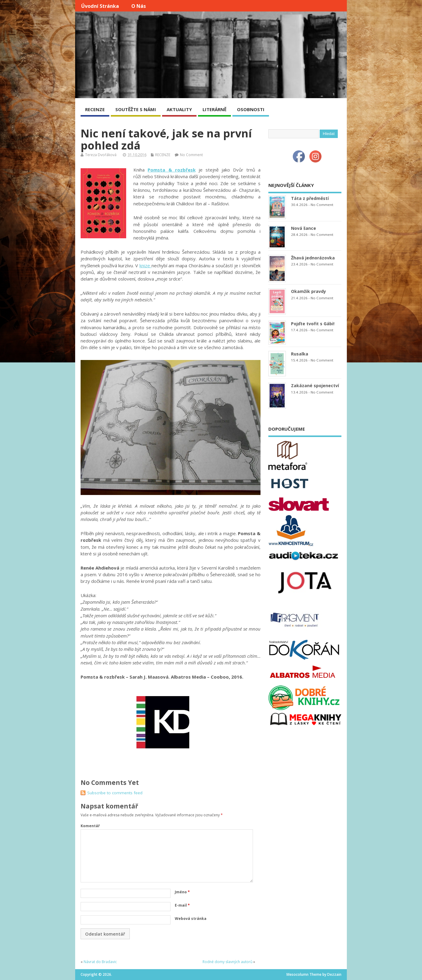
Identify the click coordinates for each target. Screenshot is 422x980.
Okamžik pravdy (309, 291)
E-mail (182, 905)
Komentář (90, 826)
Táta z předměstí (310, 198)
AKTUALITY (179, 109)
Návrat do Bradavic (100, 962)
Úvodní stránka (100, 6)
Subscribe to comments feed (115, 793)
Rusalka (300, 354)
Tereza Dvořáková (101, 155)
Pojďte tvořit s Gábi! (313, 324)
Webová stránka (191, 919)
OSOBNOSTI (251, 109)
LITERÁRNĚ (214, 109)
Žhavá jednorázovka (313, 258)
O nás (139, 6)
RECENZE (95, 109)
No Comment (191, 155)
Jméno (182, 892)
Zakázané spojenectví (315, 386)
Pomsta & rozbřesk (171, 170)
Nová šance (304, 228)
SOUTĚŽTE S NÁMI (136, 109)
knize (145, 265)
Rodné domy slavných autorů (227, 962)
